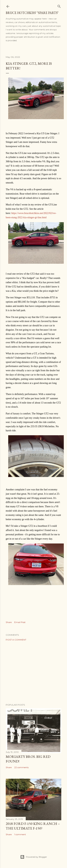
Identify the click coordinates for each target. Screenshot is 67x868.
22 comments (21, 767)
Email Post (20, 622)
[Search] (59, 6)
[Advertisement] (33, 672)
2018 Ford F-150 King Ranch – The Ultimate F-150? (33, 826)
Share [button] (9, 622)
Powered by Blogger (34, 857)
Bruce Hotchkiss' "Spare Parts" (32, 13)
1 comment (20, 834)
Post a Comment (16, 640)
